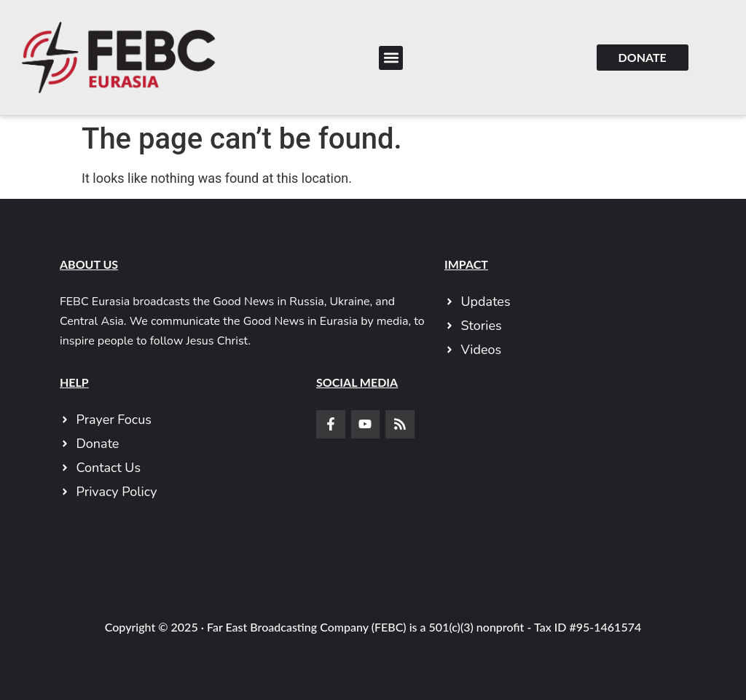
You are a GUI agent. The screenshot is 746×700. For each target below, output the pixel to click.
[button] (391, 58)
